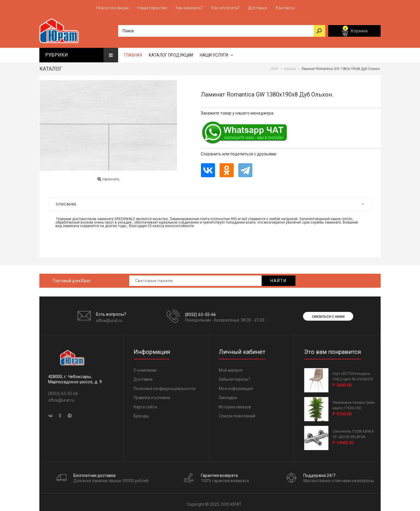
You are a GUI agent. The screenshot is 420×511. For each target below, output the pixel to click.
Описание (210, 202)
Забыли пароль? (235, 377)
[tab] (210, 202)
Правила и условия (152, 395)
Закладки (228, 395)
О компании (145, 368)
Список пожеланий (237, 414)
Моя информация (236, 386)
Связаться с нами (328, 314)
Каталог (51, 66)
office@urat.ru (109, 318)
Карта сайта (145, 404)
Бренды (141, 414)
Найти (279, 278)
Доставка (143, 377)
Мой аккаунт (231, 368)
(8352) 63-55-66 (200, 312)
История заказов (235, 404)
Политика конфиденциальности (164, 386)
